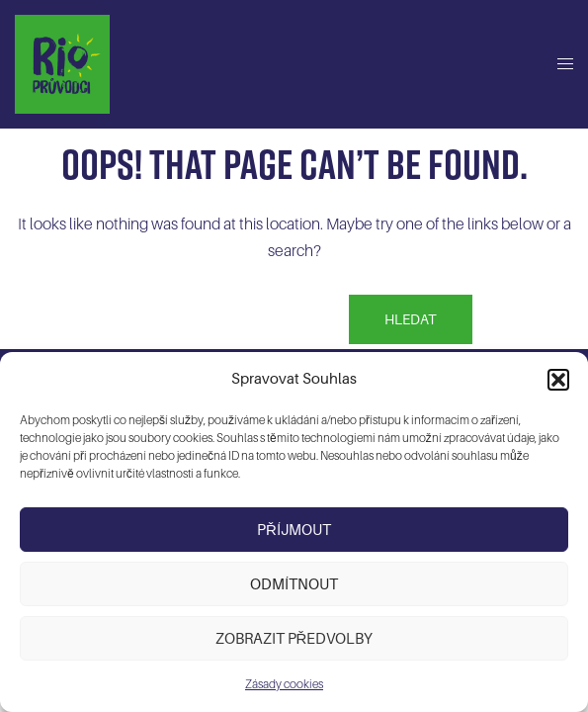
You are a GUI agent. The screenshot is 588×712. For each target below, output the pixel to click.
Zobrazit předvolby (294, 639)
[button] (558, 380)
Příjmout (294, 530)
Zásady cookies (284, 684)
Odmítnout (294, 584)
